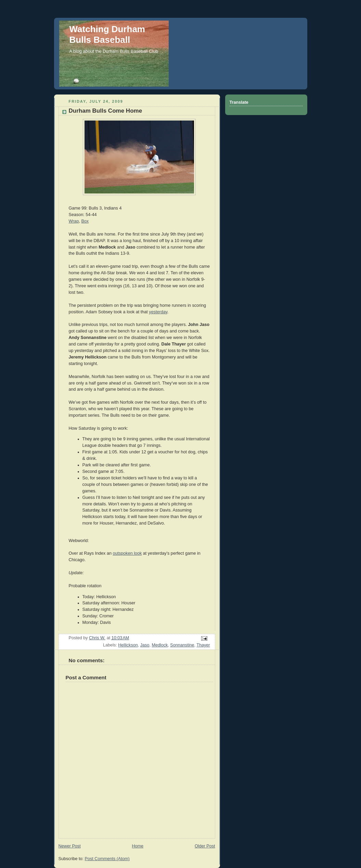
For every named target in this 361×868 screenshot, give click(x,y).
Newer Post (70, 846)
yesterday (158, 312)
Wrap (74, 221)
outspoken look (127, 553)
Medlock (160, 645)
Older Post (205, 846)
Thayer (203, 645)
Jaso (145, 645)
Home (138, 846)
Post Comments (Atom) (107, 859)
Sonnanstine (182, 645)
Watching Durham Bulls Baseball (107, 34)
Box (85, 221)
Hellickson (128, 645)
